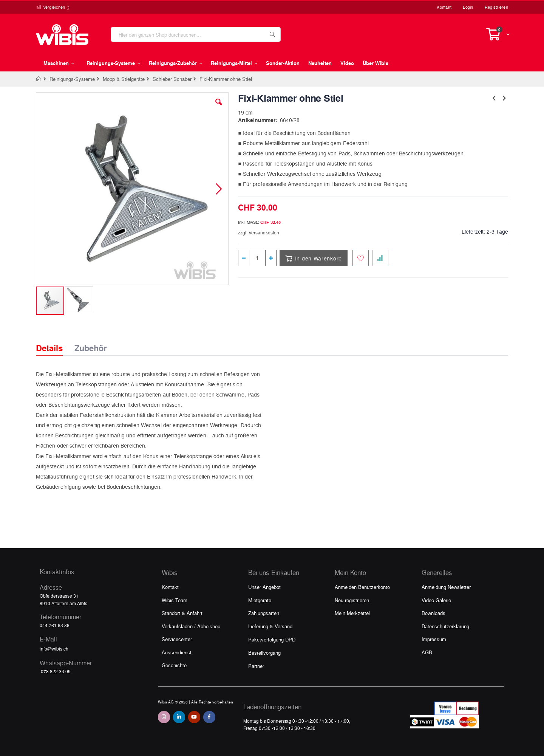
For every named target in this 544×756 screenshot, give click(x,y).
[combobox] (196, 34)
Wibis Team (175, 600)
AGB (427, 652)
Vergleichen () (53, 7)
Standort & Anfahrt (182, 613)
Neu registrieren (352, 600)
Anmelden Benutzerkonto (362, 587)
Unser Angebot (264, 587)
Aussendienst (177, 652)
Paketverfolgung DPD (272, 639)
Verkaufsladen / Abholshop (191, 626)
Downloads (433, 613)
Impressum (434, 639)
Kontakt (444, 7)
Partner (256, 666)
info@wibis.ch (54, 649)
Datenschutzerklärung (445, 626)
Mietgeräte (260, 600)
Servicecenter (177, 639)
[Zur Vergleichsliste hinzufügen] (380, 258)
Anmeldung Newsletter (446, 587)
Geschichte (174, 665)
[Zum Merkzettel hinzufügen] (361, 258)
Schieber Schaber (172, 79)
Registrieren (496, 7)
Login (468, 7)
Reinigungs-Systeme (72, 79)
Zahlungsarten (264, 613)
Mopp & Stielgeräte (124, 79)
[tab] (55, 341)
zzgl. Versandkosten (259, 232)
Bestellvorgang (264, 653)
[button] (219, 108)
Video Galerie (436, 600)
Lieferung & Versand (270, 626)
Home (39, 79)
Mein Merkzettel (352, 613)
